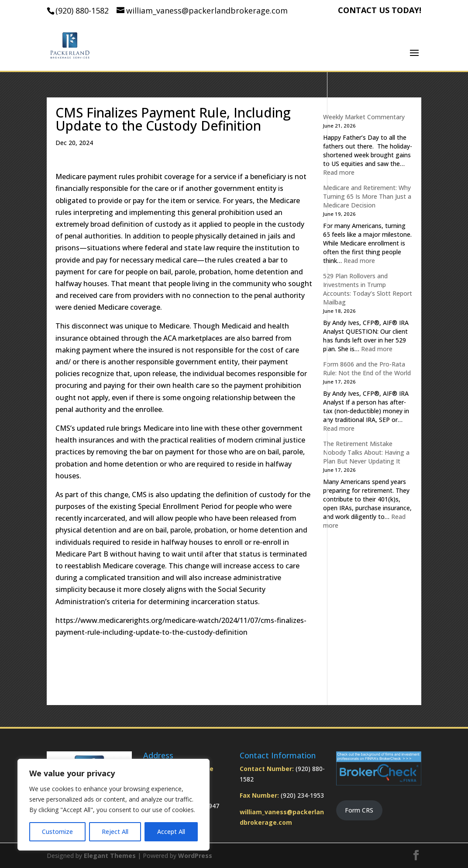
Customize (57, 832)
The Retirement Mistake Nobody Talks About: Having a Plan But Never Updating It (366, 452)
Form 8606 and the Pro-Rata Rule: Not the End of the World (367, 368)
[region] (114, 805)
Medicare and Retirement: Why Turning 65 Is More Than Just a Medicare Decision (367, 196)
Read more (339, 172)
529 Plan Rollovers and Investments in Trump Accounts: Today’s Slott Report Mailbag (368, 289)
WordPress (195, 856)
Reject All (115, 832)
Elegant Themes (110, 856)
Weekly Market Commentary (364, 117)
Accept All (171, 832)
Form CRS (359, 810)
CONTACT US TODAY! (380, 11)
